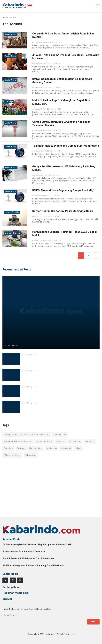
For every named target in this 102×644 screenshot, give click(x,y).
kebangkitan (31, 455)
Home (5, 18)
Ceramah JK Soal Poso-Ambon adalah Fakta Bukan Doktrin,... (63, 35)
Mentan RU (90, 441)
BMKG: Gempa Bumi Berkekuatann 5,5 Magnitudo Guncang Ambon (62, 81)
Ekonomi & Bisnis (13, 233)
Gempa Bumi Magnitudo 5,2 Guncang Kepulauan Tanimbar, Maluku (61, 124)
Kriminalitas (51, 448)
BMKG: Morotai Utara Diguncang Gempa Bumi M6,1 (63, 190)
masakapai (66, 448)
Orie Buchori (37, 42)
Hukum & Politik (12, 212)
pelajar (78, 448)
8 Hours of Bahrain (12, 455)
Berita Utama (11, 35)
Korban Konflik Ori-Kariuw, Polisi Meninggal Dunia (63, 211)
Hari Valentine (36, 448)
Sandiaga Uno (60, 435)
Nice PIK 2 (61, 441)
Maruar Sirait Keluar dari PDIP (18, 441)
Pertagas (21, 448)
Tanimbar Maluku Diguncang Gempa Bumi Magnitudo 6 (66, 146)
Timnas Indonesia (44, 441)
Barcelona (8, 448)
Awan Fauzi (37, 216)
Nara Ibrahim (37, 241)
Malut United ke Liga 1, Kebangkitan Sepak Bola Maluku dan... (61, 102)
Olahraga (9, 102)
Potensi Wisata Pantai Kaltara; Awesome (24, 552)
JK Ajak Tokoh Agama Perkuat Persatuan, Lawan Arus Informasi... (66, 57)
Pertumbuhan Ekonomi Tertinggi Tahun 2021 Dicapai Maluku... (64, 234)
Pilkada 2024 (75, 441)
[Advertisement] (51, 489)
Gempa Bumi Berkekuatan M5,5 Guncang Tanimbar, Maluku (64, 168)
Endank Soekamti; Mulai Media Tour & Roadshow (28, 559)
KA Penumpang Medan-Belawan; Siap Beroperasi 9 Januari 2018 (37, 545)
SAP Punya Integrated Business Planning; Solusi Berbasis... (34, 565)
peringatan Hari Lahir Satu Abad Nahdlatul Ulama (27, 435)
